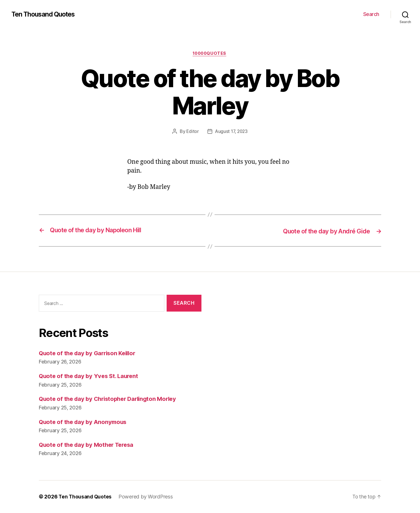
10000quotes (210, 54)
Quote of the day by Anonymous (84, 422)
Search (371, 14)
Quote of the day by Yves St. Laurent (91, 376)
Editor (192, 132)
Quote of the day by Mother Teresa (88, 445)
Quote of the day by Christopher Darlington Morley (111, 399)
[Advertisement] (300, 353)
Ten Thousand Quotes (45, 14)
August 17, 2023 (231, 132)
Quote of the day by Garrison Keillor (90, 353)
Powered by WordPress (147, 497)
